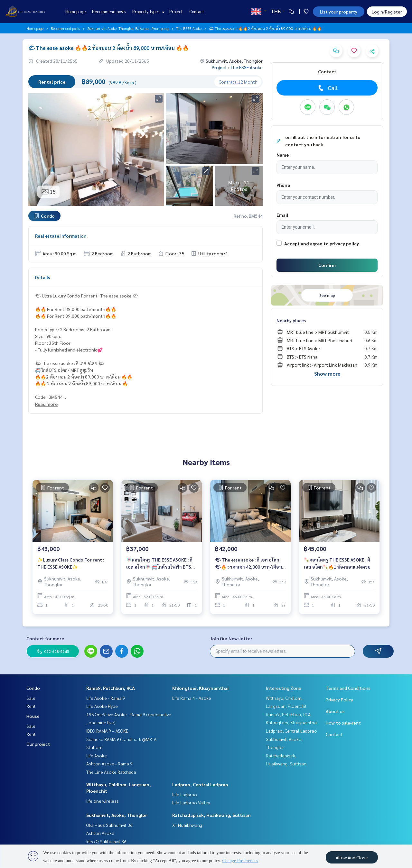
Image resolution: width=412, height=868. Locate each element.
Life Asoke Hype (102, 706)
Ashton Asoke (100, 833)
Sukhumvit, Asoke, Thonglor (117, 815)
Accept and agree (303, 243)
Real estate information (61, 236)
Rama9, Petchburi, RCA (111, 688)
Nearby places (291, 320)
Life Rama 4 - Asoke (192, 698)
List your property (339, 12)
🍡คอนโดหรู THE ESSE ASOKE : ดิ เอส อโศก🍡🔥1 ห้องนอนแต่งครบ (337, 563)
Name (283, 155)
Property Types (148, 11)
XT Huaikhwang (187, 825)
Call (327, 88)
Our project (38, 744)
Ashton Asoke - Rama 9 (109, 763)
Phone (283, 185)
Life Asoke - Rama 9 (106, 698)
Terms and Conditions (348, 688)
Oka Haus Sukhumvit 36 (109, 825)
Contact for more (45, 638)
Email (282, 215)
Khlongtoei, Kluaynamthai (200, 688)
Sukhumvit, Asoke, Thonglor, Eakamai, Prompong (128, 28)
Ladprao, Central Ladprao (200, 784)
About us (335, 711)
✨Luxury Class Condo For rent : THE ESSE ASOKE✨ (71, 563)
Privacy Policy (339, 699)
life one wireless (103, 801)
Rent (31, 706)
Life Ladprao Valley (191, 802)
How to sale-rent (343, 723)
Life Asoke (97, 755)
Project (176, 11)
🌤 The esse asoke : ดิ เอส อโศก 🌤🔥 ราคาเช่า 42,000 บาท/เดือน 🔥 (248, 564)
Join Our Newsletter (231, 638)
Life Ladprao (185, 794)
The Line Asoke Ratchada (111, 772)
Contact (197, 11)
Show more (327, 374)
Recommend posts (109, 11)
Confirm (327, 265)
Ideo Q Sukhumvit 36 (106, 841)
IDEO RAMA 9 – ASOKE (107, 731)
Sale (31, 698)
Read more (46, 404)
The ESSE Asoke (189, 28)
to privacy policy (341, 243)
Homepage (75, 11)
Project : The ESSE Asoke (237, 67)
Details (42, 277)
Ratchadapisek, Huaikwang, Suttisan (211, 815)
